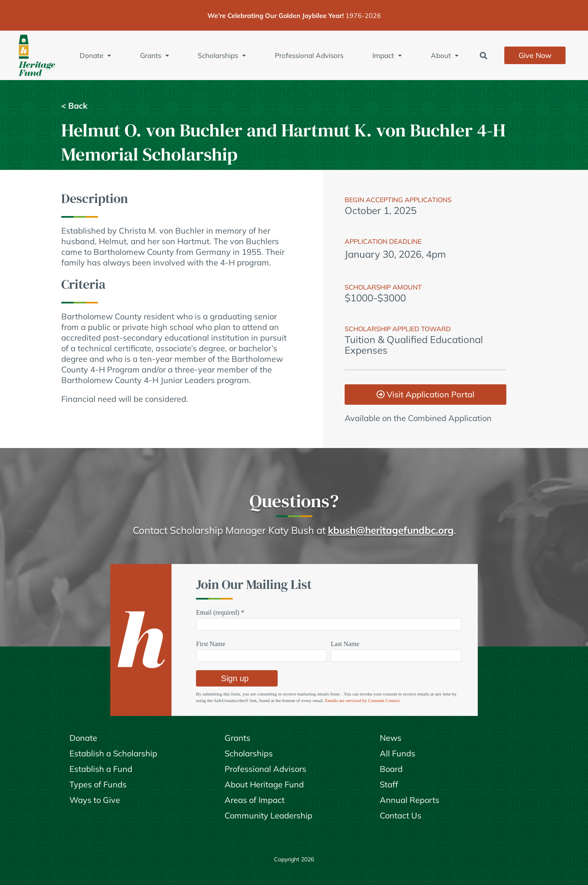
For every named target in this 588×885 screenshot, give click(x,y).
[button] (484, 55)
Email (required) (220, 612)
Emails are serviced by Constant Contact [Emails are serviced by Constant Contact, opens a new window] (362, 700)
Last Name (345, 644)
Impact (387, 55)
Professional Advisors (309, 55)
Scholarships (222, 55)
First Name (211, 644)
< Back (74, 106)
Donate (95, 55)
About (445, 55)
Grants (155, 55)
